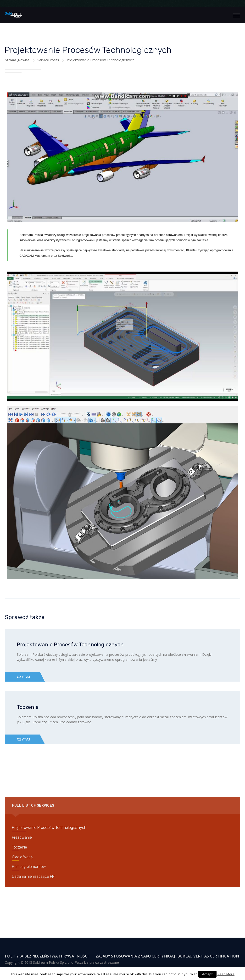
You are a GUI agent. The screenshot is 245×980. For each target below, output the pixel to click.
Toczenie (28, 707)
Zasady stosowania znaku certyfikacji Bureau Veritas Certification (167, 956)
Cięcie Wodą (22, 857)
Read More (226, 974)
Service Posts (48, 60)
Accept (207, 974)
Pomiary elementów (29, 867)
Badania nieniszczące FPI (34, 876)
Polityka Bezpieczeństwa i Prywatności (47, 956)
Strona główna (17, 60)
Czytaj (23, 677)
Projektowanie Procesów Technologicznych (70, 645)
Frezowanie (22, 837)
